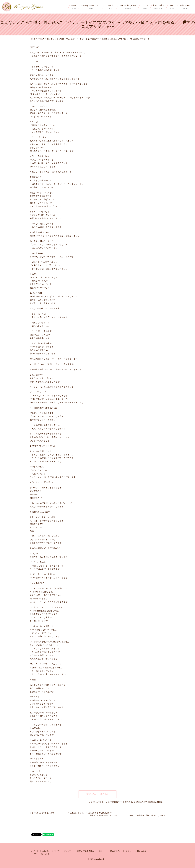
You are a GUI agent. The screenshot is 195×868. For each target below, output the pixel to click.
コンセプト (110, 7)
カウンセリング (103, 802)
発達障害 (140, 802)
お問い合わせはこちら (98, 794)
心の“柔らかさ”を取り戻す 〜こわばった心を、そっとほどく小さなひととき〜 (72, 813)
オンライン (91, 802)
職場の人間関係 (156, 802)
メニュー (145, 7)
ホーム (74, 7)
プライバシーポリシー (43, 854)
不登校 (112, 802)
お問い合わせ (185, 7)
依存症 (118, 802)
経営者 (146, 802)
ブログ (172, 7)
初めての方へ (159, 7)
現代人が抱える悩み (128, 7)
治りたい (132, 802)
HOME (33, 39)
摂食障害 (125, 802)
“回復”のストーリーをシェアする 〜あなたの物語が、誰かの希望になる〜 (126, 816)
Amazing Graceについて (91, 7)
